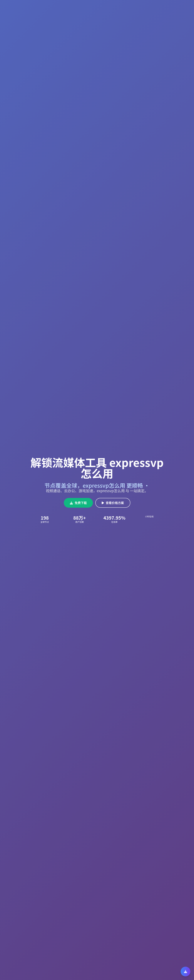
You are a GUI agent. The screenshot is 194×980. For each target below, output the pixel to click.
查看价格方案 (113, 503)
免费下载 (78, 503)
